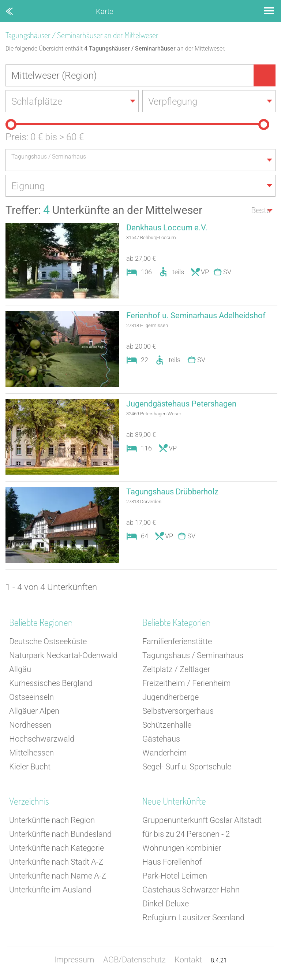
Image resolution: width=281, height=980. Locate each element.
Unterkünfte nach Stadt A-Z (56, 862)
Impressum (74, 960)
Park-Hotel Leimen (175, 876)
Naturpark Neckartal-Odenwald (63, 655)
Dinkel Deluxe (166, 904)
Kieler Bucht (30, 767)
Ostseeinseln (31, 697)
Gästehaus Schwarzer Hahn (191, 890)
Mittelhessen (31, 753)
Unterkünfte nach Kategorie (57, 848)
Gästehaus (161, 739)
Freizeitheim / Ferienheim (187, 683)
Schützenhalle (167, 725)
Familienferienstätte (177, 641)
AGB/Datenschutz (134, 960)
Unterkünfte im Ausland (50, 890)
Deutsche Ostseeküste (48, 641)
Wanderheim (165, 753)
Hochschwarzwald (42, 739)
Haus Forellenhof (172, 862)
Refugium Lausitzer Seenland (193, 918)
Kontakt (188, 960)
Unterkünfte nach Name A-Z (58, 876)
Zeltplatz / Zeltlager (176, 669)
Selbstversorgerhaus (178, 711)
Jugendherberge (171, 697)
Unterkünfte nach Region (52, 820)
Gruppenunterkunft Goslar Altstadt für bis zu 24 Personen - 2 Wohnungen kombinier (202, 834)
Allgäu (20, 669)
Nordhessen (30, 725)
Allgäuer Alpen (34, 711)
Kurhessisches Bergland (51, 683)
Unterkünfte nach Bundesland (60, 834)
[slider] (11, 125)
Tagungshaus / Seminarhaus (193, 655)
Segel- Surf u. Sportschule (187, 767)
